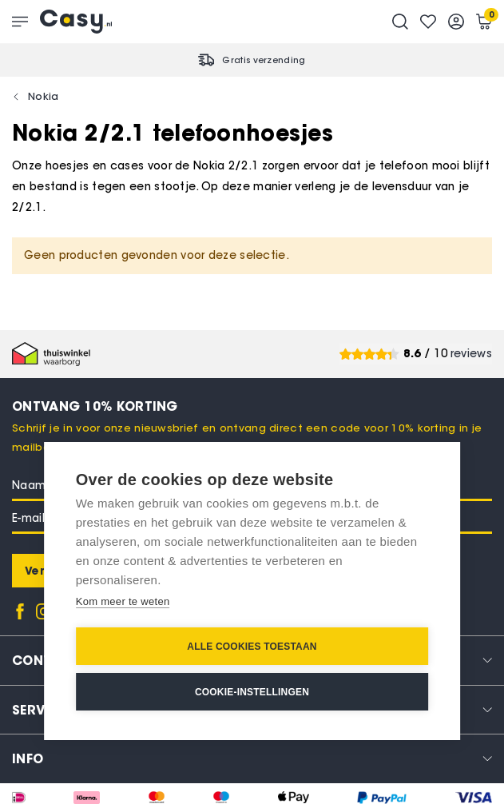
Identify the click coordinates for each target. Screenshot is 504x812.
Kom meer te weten (123, 601)
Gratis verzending (264, 60)
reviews (471, 354)
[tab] (252, 758)
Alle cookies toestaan (252, 647)
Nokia (44, 96)
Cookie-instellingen (252, 692)
